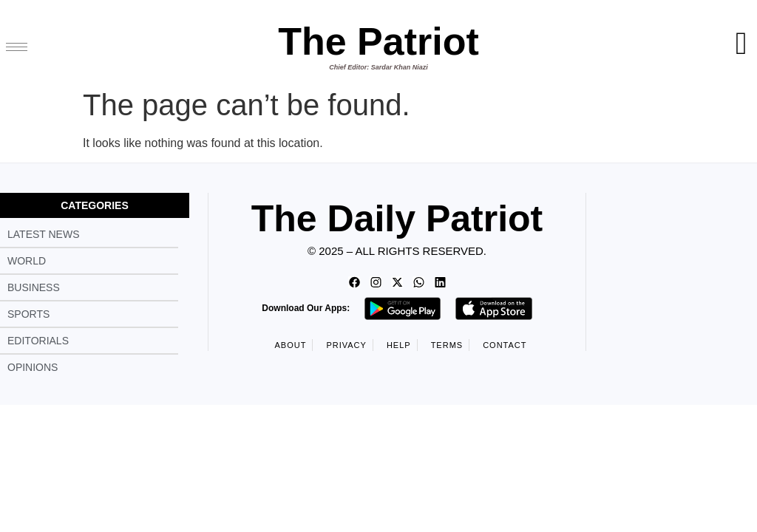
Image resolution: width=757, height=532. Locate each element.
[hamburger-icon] (17, 47)
